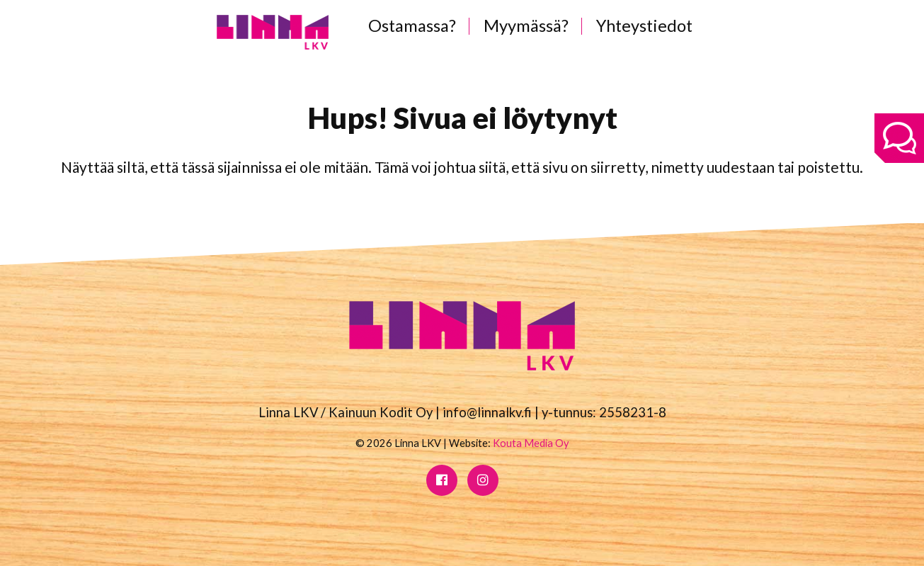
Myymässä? (526, 26)
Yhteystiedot (644, 26)
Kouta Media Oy (531, 443)
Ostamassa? (412, 26)
